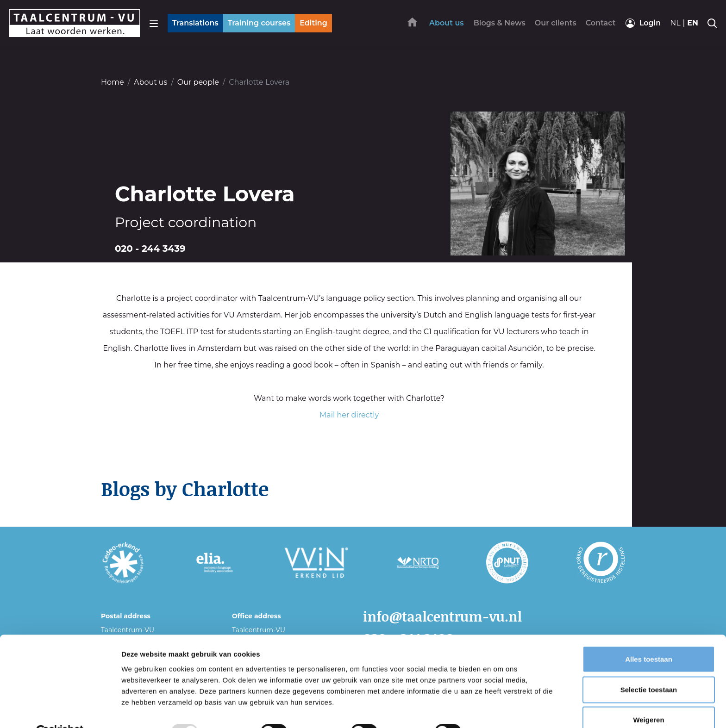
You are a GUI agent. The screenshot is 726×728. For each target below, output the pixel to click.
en (693, 23)
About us (150, 82)
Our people (198, 82)
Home (113, 82)
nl (675, 23)
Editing (313, 23)
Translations (195, 23)
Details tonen (500, 710)
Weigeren (648, 698)
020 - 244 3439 (150, 249)
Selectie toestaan (649, 668)
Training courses (259, 23)
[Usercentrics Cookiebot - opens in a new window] (60, 710)
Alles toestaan (649, 637)
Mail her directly (349, 415)
